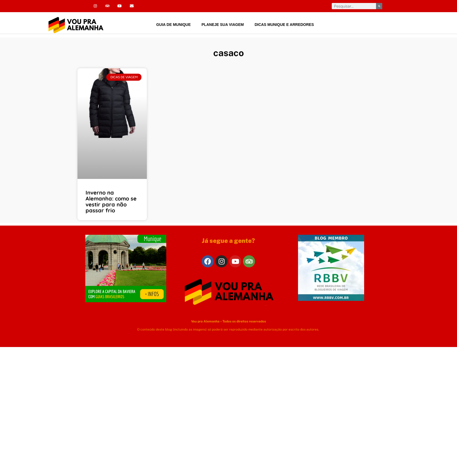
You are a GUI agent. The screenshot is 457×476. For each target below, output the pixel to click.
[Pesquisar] (379, 6)
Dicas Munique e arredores (284, 25)
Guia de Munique (174, 25)
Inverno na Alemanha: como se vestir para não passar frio (111, 201)
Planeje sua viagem (223, 25)
